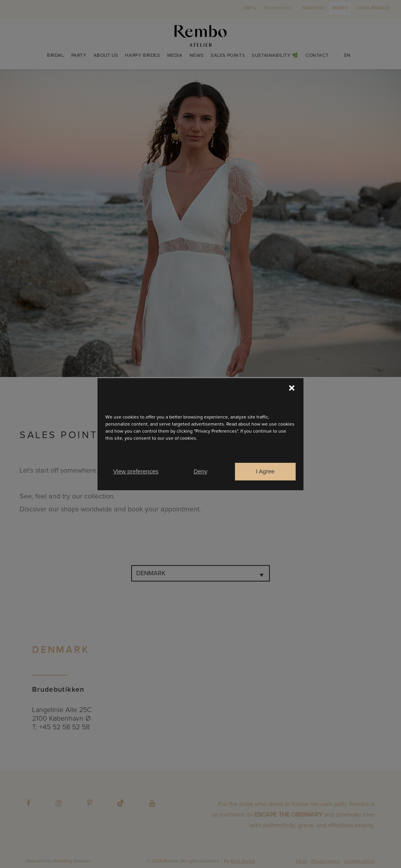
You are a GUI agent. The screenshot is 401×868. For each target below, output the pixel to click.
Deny (200, 471)
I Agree (266, 471)
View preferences (136, 471)
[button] (292, 388)
